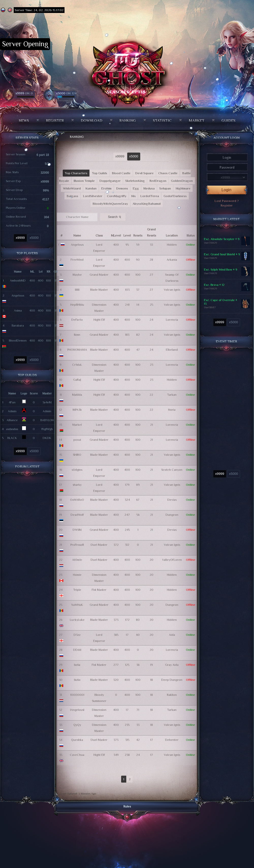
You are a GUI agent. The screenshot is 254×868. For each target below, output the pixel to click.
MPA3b (77, 410)
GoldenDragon (182, 181)
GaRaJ (77, 380)
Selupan (165, 188)
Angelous (18, 296)
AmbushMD (18, 281)
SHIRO (77, 455)
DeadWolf (77, 515)
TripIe (77, 590)
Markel (77, 425)
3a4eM (47, 402)
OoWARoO (77, 500)
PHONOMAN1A (77, 350)
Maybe (77, 275)
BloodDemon (18, 341)
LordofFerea (150, 196)
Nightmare (183, 188)
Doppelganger (110, 181)
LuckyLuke (77, 620)
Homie (77, 575)
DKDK (47, 438)
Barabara (18, 326)
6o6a (77, 665)
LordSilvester (93, 196)
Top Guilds (100, 173)
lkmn (77, 335)
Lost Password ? (227, 201)
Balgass (72, 196)
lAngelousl (77, 710)
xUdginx (77, 470)
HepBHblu (77, 305)
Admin (12, 411)
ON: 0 (24, 93)
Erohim (106, 188)
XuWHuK (77, 605)
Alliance (12, 420)
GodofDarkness (175, 196)
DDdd (77, 650)
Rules (127, 806)
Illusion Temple (84, 181)
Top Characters (76, 173)
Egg (136, 188)
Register (55, 120)
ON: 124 (66, 93)
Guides (228, 120)
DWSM (77, 530)
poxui (77, 440)
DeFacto (77, 320)
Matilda (77, 395)
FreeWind (77, 260)
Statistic (162, 120)
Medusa (149, 188)
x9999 (20, 238)
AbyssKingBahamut (147, 204)
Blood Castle (121, 173)
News (24, 120)
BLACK (12, 438)
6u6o (77, 680)
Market (197, 120)
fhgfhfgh (47, 429)
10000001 (77, 695)
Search (115, 217)
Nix (133, 196)
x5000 (34, 238)
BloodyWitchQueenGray (110, 204)
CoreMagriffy (117, 196)
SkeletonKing (135, 181)
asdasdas (12, 429)
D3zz (77, 635)
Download (92, 120)
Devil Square (144, 173)
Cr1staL (77, 365)
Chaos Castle (168, 173)
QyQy (77, 725)
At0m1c (77, 560)
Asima (18, 311)
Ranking (128, 120)
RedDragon (158, 181)
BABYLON (47, 420)
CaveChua (77, 755)
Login (226, 190)
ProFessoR (77, 545)
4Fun (12, 402)
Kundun (91, 188)
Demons (122, 188)
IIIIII (77, 290)
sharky (77, 485)
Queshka (77, 740)
